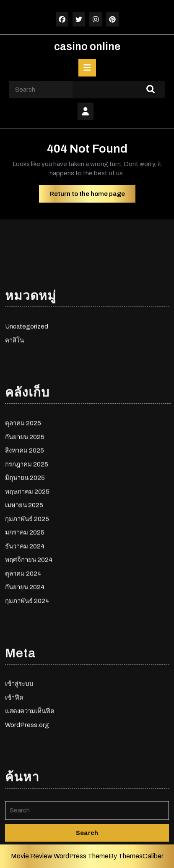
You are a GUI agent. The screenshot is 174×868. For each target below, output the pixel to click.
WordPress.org (27, 783)
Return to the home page (92, 196)
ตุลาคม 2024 (23, 632)
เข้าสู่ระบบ (19, 742)
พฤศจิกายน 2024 (29, 618)
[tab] (87, 68)
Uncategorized (27, 385)
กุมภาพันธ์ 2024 (27, 659)
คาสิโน (14, 398)
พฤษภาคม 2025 (27, 550)
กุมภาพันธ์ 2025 (27, 577)
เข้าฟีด (14, 756)
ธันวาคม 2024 (25, 604)
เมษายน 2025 (24, 563)
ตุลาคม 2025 (23, 481)
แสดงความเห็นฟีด (30, 769)
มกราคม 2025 (25, 591)
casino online (87, 46)
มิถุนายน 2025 (25, 536)
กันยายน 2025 (25, 495)
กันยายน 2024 (25, 645)
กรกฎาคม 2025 (27, 522)
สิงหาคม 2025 (25, 509)
